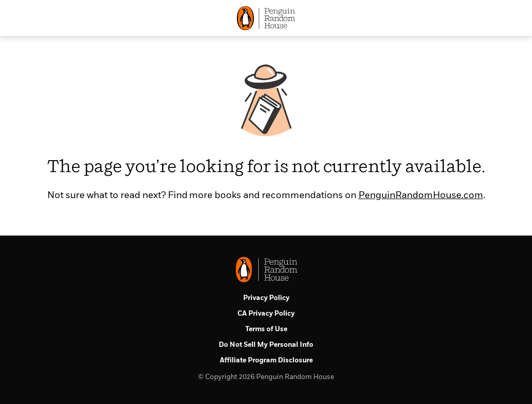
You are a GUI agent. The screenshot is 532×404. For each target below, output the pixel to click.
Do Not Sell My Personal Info (266, 345)
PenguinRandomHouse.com (421, 196)
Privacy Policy (266, 298)
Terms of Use (266, 329)
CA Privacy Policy (266, 314)
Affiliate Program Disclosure (266, 361)
